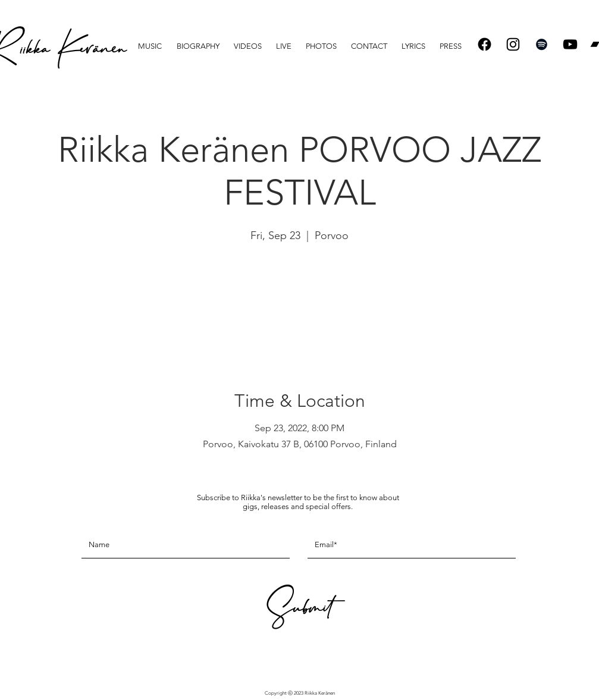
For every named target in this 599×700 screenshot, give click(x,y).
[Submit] (298, 612)
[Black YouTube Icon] (570, 44)
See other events (299, 302)
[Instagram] (513, 44)
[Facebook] (484, 44)
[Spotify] (542, 44)
